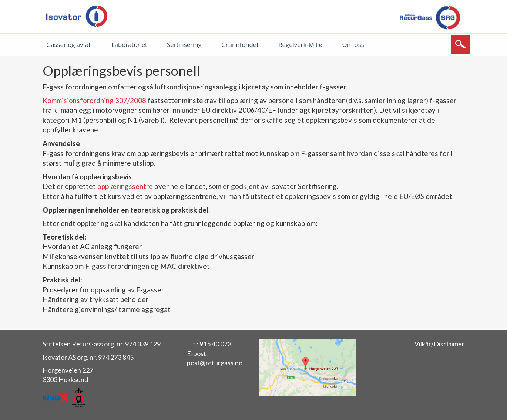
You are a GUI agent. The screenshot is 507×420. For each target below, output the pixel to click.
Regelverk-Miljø (300, 45)
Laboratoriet (129, 45)
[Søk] (461, 45)
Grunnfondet (240, 45)
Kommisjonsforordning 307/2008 (94, 100)
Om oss (353, 45)
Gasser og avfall (69, 45)
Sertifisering (184, 45)
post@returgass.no (215, 363)
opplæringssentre (126, 186)
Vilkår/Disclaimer (439, 344)
